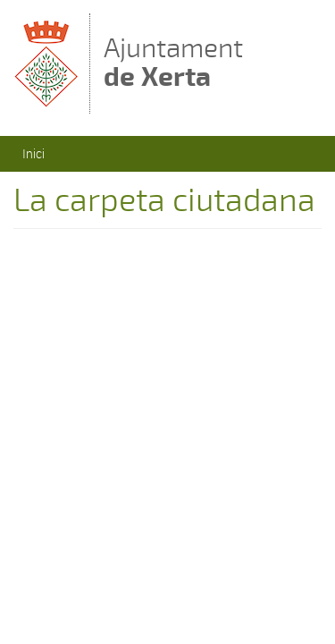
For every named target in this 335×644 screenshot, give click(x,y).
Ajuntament (173, 62)
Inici (33, 153)
